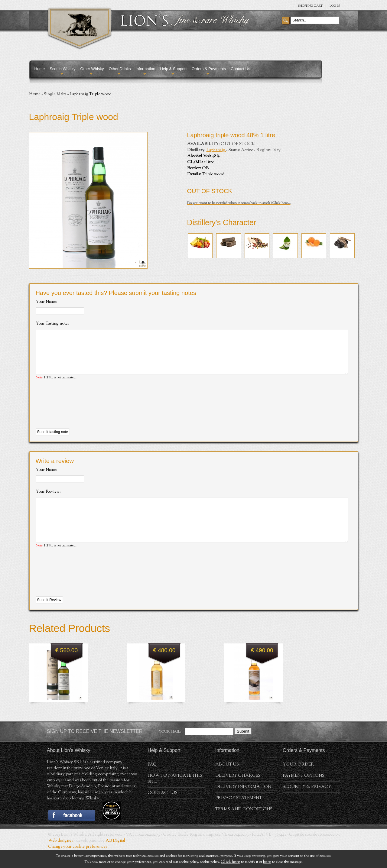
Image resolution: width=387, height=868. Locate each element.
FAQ (152, 783)
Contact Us (240, 69)
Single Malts (55, 94)
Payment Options (304, 794)
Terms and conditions (244, 828)
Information (145, 69)
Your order (298, 783)
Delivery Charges (238, 794)
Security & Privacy (307, 805)
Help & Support (173, 69)
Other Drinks (120, 69)
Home (40, 69)
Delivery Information (243, 805)
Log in (335, 6)
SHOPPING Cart (310, 6)
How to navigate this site (175, 797)
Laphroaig (216, 150)
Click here (230, 862)
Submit (243, 749)
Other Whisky (92, 69)
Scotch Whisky (62, 69)
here (267, 862)
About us (227, 783)
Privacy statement (239, 816)
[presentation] (82, 413)
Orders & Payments (209, 69)
